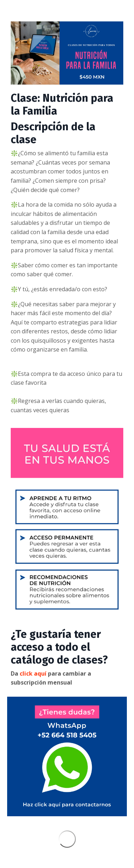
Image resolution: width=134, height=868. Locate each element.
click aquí (33, 673)
